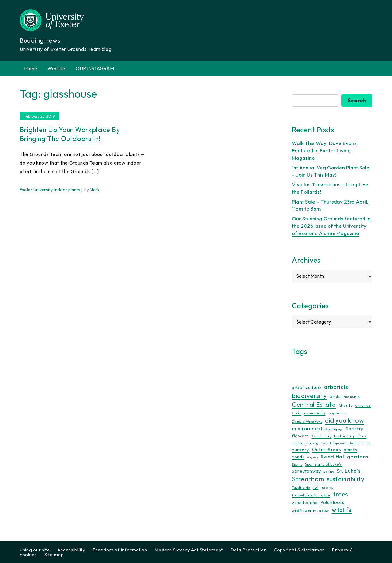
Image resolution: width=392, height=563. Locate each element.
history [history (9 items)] (297, 443)
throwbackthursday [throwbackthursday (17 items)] (311, 495)
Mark (95, 190)
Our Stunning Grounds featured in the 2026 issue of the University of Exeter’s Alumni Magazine (331, 226)
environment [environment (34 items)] (307, 428)
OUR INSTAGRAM (95, 68)
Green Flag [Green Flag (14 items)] (322, 436)
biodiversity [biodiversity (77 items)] (309, 395)
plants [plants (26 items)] (350, 449)
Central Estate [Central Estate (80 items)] (314, 404)
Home (31, 68)
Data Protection (249, 550)
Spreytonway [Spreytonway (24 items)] (306, 471)
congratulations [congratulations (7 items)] (337, 413)
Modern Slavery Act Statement (189, 550)
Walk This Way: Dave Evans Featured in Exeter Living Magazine (324, 150)
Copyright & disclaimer (299, 550)
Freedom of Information (120, 550)
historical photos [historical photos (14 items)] (350, 436)
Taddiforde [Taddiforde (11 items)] (301, 487)
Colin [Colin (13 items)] (297, 413)
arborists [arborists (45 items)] (336, 387)
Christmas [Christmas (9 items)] (363, 406)
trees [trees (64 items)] (341, 494)
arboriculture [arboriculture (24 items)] (307, 387)
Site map (54, 555)
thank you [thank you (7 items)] (328, 488)
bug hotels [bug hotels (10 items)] (351, 397)
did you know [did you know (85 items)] (345, 420)
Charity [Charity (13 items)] (346, 405)
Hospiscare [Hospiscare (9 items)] (339, 443)
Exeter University (36, 190)
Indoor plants (67, 190)
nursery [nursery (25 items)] (301, 449)
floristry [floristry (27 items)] (354, 429)
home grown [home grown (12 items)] (317, 443)
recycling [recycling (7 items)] (312, 458)
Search (357, 100)
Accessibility (72, 550)
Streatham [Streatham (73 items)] (308, 479)
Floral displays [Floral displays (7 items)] (334, 429)
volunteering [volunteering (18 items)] (305, 502)
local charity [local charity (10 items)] (360, 443)
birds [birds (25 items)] (335, 396)
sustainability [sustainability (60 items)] (346, 479)
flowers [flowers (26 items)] (300, 436)
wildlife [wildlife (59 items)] (342, 510)
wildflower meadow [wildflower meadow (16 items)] (310, 510)
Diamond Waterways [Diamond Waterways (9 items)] (307, 422)
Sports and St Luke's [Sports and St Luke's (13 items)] (324, 464)
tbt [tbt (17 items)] (316, 487)
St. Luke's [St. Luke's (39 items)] (349, 471)
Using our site (35, 550)
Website (56, 68)
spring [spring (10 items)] (329, 472)
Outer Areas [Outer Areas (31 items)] (327, 449)
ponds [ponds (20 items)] (298, 457)
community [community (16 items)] (315, 413)
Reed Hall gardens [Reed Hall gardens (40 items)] (345, 456)
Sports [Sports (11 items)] (297, 464)
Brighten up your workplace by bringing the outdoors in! (70, 134)
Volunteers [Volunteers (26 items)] (332, 502)
